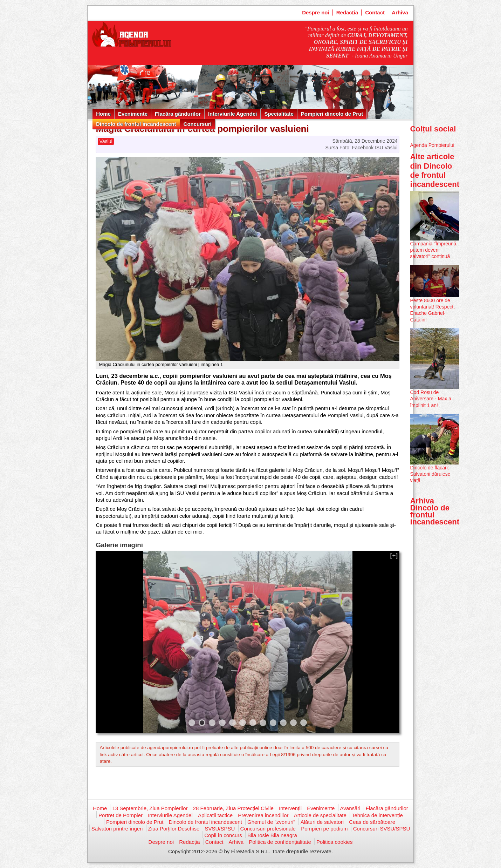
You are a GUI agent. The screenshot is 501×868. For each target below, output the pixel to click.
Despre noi (316, 12)
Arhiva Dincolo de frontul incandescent (435, 511)
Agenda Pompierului (432, 145)
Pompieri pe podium (324, 829)
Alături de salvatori (322, 822)
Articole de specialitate (320, 815)
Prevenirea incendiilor (263, 815)
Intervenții (290, 808)
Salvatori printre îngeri (117, 829)
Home (103, 114)
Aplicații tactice (215, 815)
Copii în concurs (223, 835)
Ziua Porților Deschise (174, 829)
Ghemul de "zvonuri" (271, 822)
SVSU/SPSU (220, 829)
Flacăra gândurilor (178, 114)
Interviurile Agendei (232, 114)
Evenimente (133, 114)
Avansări (350, 808)
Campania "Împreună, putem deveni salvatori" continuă (434, 250)
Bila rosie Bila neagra (272, 835)
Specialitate (279, 114)
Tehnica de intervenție (377, 815)
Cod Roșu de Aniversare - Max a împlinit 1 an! (430, 399)
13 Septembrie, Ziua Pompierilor (150, 808)
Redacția (347, 12)
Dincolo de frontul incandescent (136, 124)
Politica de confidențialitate (280, 842)
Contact (375, 12)
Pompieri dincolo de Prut (332, 114)
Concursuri (198, 124)
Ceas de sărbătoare (372, 822)
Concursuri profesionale (268, 829)
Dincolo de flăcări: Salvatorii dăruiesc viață (430, 474)
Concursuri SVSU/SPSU (382, 829)
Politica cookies (334, 842)
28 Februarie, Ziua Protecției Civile (233, 808)
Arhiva (400, 12)
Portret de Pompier (121, 815)
